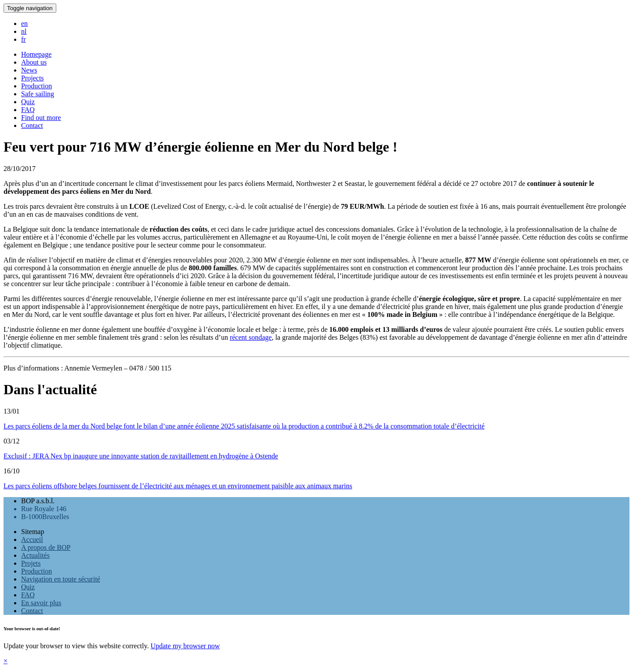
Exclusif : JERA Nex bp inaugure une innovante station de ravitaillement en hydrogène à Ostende (141, 456)
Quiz (28, 587)
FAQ (28, 595)
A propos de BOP (46, 547)
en (24, 24)
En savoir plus (41, 603)
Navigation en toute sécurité (61, 579)
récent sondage (251, 337)
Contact (32, 611)
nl (24, 31)
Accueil (32, 539)
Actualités (35, 555)
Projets (31, 563)
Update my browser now (185, 646)
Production (36, 571)
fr (24, 39)
